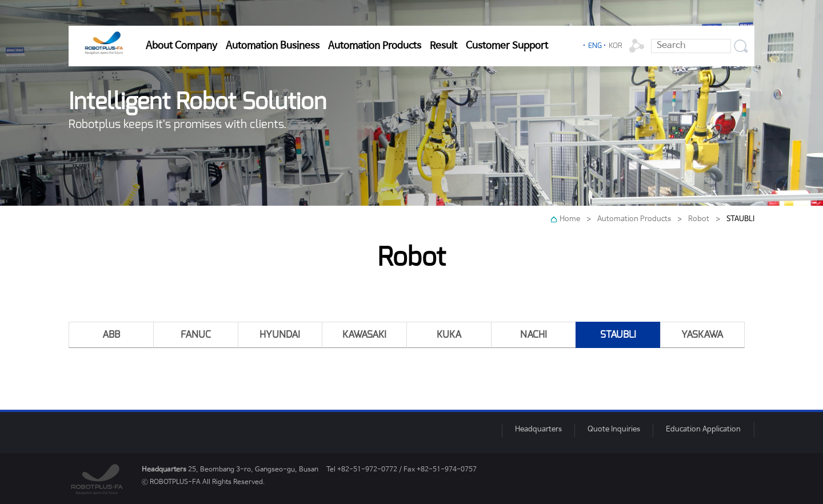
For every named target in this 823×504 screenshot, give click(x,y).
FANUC (196, 335)
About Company (181, 46)
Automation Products (375, 46)
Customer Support (507, 46)
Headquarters (538, 429)
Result (444, 46)
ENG (595, 45)
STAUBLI (618, 335)
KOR (616, 45)
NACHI (534, 335)
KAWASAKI (364, 335)
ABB (111, 335)
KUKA (449, 335)
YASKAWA (702, 335)
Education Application (703, 429)
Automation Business (273, 46)
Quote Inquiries (614, 429)
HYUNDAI (280, 335)
